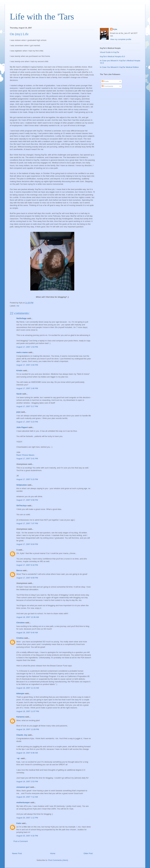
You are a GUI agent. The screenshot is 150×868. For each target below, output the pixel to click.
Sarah (19, 394)
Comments (107, 86)
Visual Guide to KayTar (110, 52)
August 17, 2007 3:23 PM (27, 422)
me (18, 306)
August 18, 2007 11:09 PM (28, 729)
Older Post (88, 853)
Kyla (115, 29)
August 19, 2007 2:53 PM (27, 782)
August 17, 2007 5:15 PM (27, 479)
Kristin (19, 371)
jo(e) (18, 412)
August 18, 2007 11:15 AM (28, 688)
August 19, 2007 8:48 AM (27, 753)
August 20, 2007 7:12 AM (27, 797)
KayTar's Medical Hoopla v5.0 (112, 56)
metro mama (22, 352)
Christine (21, 623)
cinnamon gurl (23, 787)
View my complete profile (121, 39)
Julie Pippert (22, 427)
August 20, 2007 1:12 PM (27, 818)
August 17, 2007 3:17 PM (27, 406)
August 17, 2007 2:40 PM (27, 388)
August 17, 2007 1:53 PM (27, 347)
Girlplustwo (22, 485)
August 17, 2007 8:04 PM (27, 544)
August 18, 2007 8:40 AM (27, 633)
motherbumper (23, 802)
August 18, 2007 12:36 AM (28, 617)
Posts (105, 81)
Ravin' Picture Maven (25, 455)
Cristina (20, 638)
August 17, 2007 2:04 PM (27, 365)
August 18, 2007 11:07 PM (28, 711)
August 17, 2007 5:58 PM (27, 500)
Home (53, 853)
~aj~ (18, 758)
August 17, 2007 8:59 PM (27, 578)
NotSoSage (21, 318)
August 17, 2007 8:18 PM (27, 565)
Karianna (21, 717)
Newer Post (17, 853)
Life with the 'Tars (42, 17)
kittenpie (20, 693)
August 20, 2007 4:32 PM (27, 836)
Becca (19, 570)
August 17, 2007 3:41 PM (27, 459)
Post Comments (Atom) (58, 860)
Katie (19, 823)
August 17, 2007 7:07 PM (27, 523)
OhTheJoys (22, 506)
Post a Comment (21, 841)
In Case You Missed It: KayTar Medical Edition (119, 67)
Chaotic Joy (22, 735)
